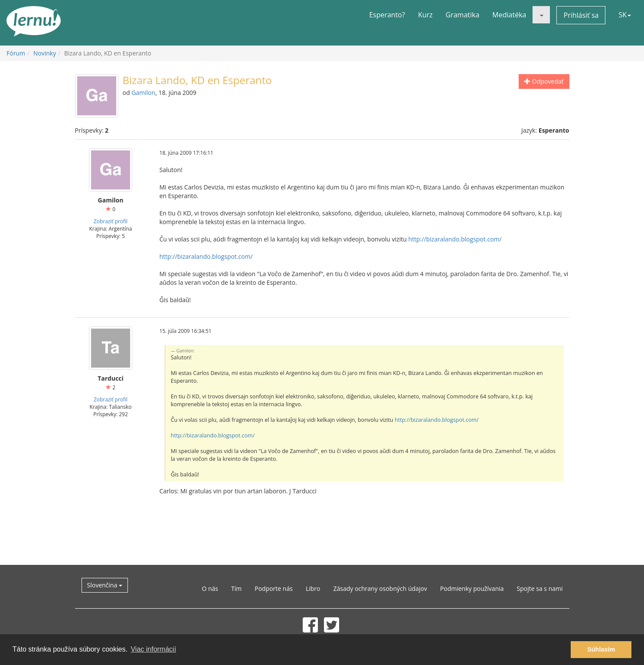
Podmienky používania (472, 588)
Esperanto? (387, 15)
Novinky (45, 53)
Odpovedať (544, 81)
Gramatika (463, 15)
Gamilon (143, 93)
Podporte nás (274, 588)
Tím (236, 588)
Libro (313, 588)
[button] (541, 15)
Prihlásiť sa (581, 15)
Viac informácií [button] (153, 649)
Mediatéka (509, 15)
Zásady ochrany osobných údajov (380, 588)
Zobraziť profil (111, 221)
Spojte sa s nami (540, 588)
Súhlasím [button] (601, 649)
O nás (210, 588)
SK (625, 15)
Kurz (425, 15)
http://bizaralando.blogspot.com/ (455, 239)
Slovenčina (105, 585)
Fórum (16, 53)
